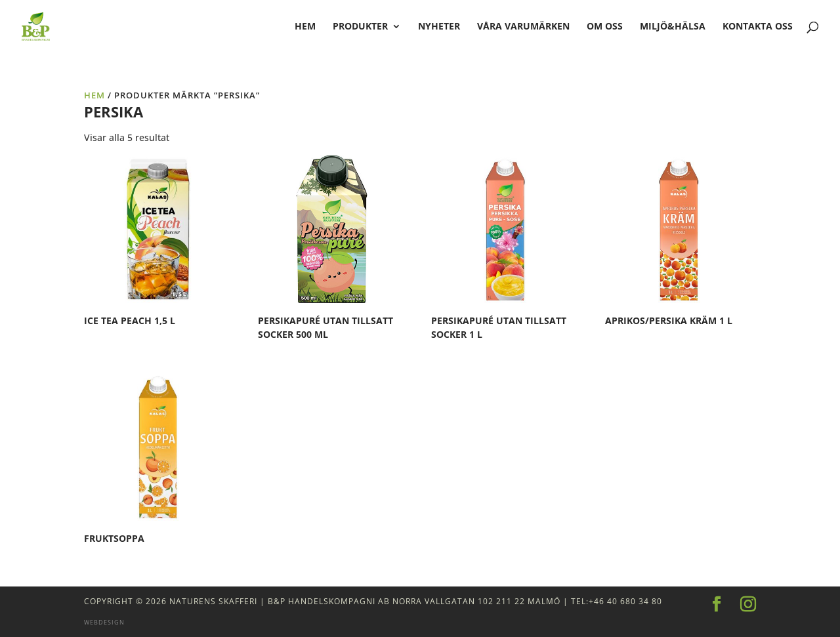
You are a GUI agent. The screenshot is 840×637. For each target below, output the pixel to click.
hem (305, 27)
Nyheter (439, 27)
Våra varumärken (523, 27)
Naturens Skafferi (213, 601)
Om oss (605, 27)
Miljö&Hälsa (673, 27)
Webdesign (104, 622)
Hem (94, 95)
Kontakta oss (758, 27)
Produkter (360, 27)
